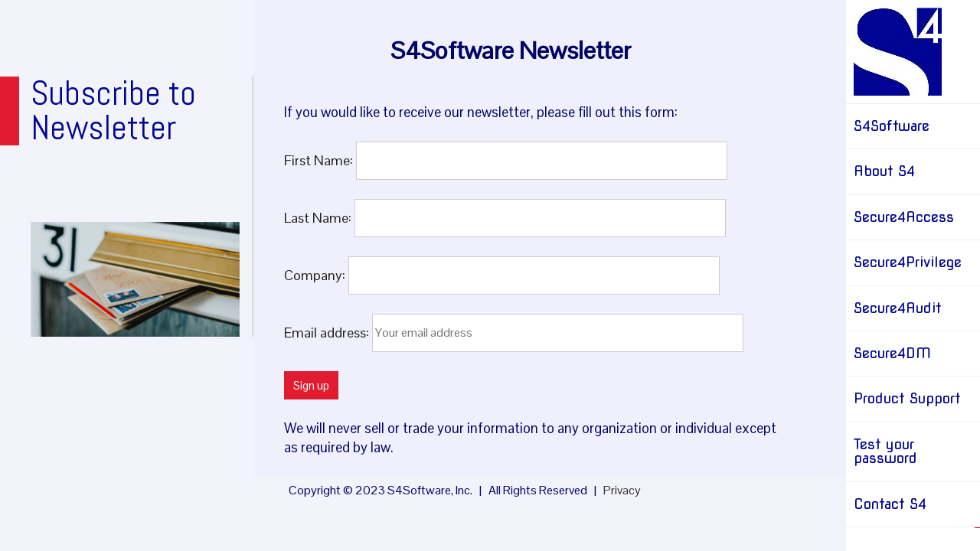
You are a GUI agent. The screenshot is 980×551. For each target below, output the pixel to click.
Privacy (622, 490)
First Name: (320, 160)
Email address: (328, 332)
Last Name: (319, 217)
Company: (316, 274)
